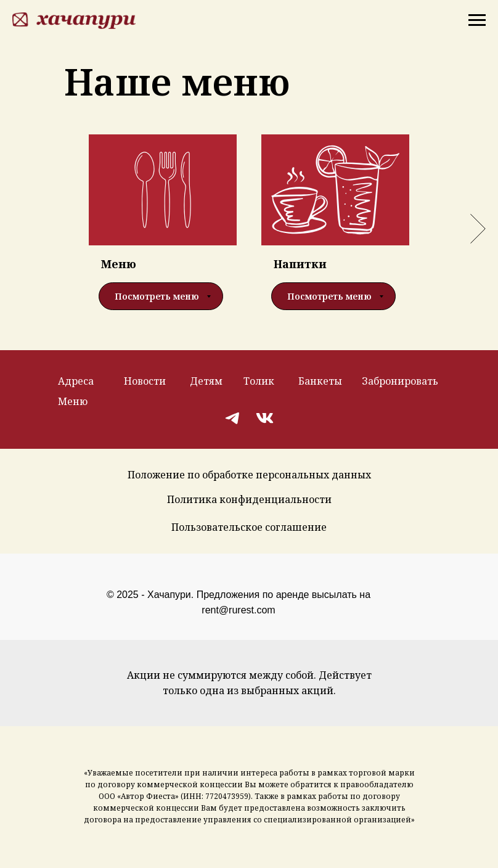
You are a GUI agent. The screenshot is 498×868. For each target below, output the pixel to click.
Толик (259, 381)
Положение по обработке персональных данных (249, 475)
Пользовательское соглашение (249, 527)
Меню (73, 401)
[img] (233, 418)
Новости (145, 381)
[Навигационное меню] (477, 20)
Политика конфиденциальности (249, 499)
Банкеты (320, 381)
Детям (206, 381)
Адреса (76, 381)
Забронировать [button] (400, 381)
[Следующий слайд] (478, 229)
